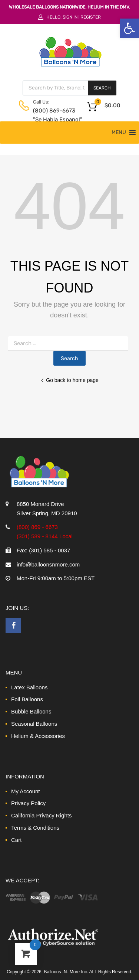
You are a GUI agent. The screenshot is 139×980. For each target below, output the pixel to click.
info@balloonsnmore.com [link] (48, 564)
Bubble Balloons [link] (31, 711)
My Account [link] (26, 791)
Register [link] (91, 17)
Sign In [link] (70, 17)
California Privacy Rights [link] (41, 815)
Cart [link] (16, 840)
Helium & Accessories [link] (38, 736)
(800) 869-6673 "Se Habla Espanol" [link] (51, 115)
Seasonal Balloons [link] (34, 724)
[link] (129, 28)
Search (102, 88)
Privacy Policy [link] (28, 803)
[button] (119, 133)
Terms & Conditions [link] (35, 828)
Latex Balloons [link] (29, 687)
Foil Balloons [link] (27, 699)
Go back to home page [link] (69, 380)
